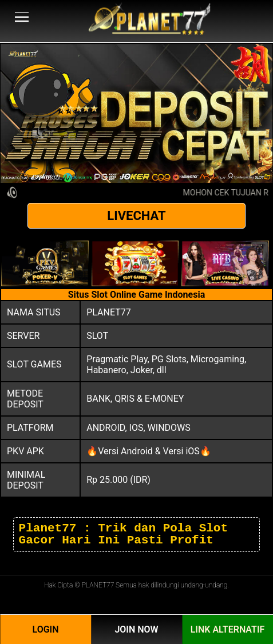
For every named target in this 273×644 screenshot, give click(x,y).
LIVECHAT (136, 216)
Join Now (136, 629)
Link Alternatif (228, 629)
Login (45, 629)
